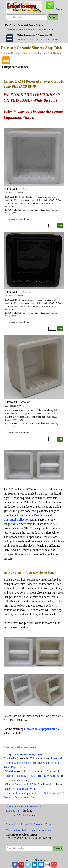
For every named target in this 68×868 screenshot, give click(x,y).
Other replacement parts (19, 793)
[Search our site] (27, 17)
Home (9, 806)
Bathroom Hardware (11, 53)
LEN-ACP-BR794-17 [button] (18, 402)
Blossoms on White (21, 789)
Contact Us (33, 40)
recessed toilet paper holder (41, 729)
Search (53, 17)
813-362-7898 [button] (35, 29)
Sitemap (38, 824)
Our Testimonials (41, 830)
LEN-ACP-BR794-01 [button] (18, 189)
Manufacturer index (17, 830)
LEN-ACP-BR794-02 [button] (18, 292)
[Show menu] (10, 38)
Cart (59, 9)
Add (60, 226)
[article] (34, 179)
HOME (21, 40)
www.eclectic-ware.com (28, 806)
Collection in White (21, 784)
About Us (46, 40)
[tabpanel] (34, 27)
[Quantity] (52, 226)
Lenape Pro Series (36, 515)
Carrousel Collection (16, 520)
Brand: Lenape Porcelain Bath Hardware (43, 53)
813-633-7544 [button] (12, 29)
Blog (56, 40)
